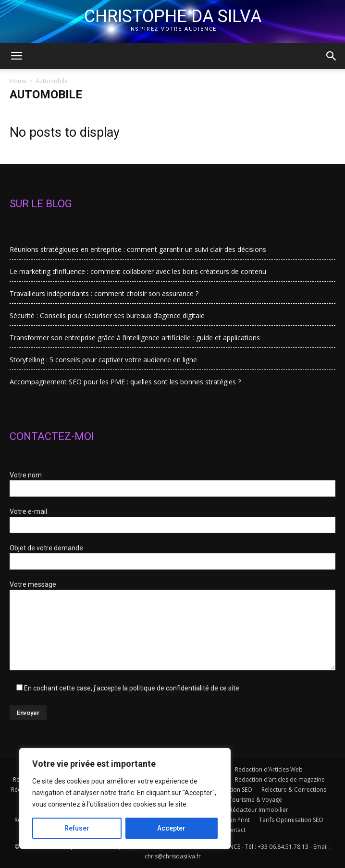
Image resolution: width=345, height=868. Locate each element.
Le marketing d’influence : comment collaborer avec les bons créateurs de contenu (138, 271)
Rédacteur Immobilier (259, 810)
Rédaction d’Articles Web (269, 769)
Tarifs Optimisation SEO (291, 820)
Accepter (171, 828)
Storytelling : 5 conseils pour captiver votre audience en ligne (103, 360)
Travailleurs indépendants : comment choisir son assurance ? (104, 293)
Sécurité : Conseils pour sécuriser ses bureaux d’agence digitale (107, 315)
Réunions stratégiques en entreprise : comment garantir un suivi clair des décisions (138, 249)
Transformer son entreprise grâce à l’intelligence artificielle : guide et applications (135, 338)
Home (18, 81)
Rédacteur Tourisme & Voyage (241, 800)
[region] (125, 798)
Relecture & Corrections (294, 790)
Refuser (77, 828)
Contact (235, 830)
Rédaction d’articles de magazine (280, 779)
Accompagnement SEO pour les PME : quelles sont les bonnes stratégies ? (125, 382)
